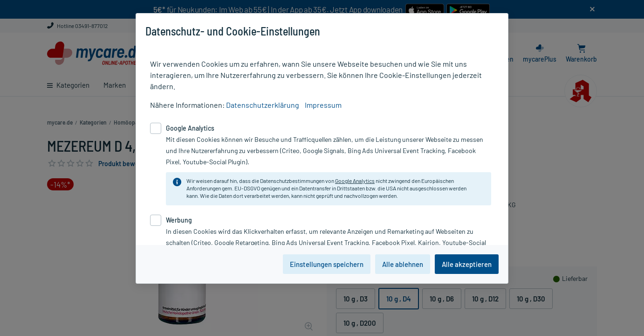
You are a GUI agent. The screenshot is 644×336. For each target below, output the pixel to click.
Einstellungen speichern (327, 264)
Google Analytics (355, 181)
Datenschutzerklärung (263, 105)
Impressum (323, 105)
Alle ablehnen (403, 264)
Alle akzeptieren (467, 264)
